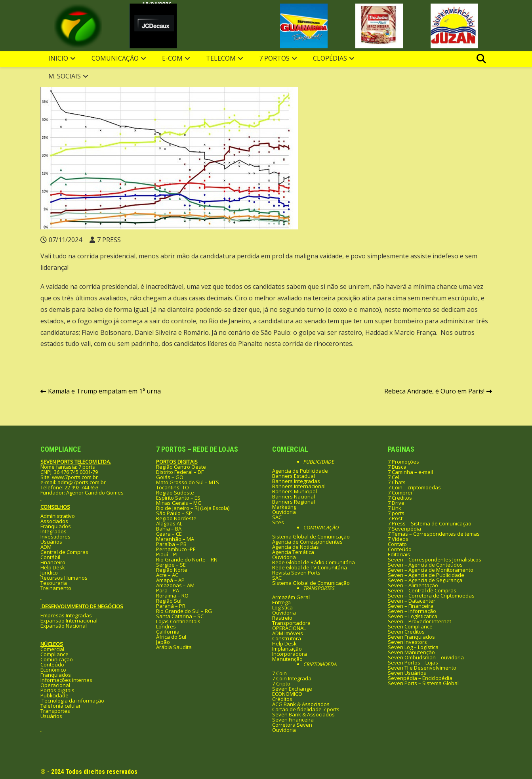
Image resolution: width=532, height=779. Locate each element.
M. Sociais (65, 76)
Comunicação (115, 58)
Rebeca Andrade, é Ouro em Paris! (434, 391)
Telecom (221, 58)
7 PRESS (109, 240)
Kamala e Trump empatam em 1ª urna (104, 391)
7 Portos (274, 58)
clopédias (330, 58)
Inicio (58, 58)
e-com (172, 58)
